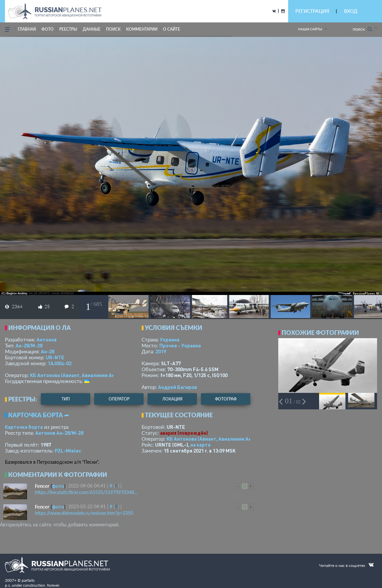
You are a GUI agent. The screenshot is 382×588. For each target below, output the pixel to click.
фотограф (226, 399)
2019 (161, 351)
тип (66, 399)
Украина (170, 339)
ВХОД (351, 11)
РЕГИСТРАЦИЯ (312, 11)
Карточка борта (24, 427)
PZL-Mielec (68, 451)
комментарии (142, 29)
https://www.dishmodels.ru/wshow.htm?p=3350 (84, 513)
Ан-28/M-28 (29, 345)
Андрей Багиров (177, 387)
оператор (119, 399)
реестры (68, 29)
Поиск (362, 29)
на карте (201, 445)
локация (172, 399)
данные (92, 29)
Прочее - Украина (180, 345)
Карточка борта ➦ (39, 415)
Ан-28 (48, 351)
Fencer (42, 486)
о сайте (172, 29)
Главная (27, 29)
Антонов (47, 339)
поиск (113, 29)
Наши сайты (310, 29)
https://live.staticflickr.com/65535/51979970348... (86, 492)
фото (48, 29)
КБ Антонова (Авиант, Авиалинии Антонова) (82, 375)
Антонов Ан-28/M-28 (59, 433)
